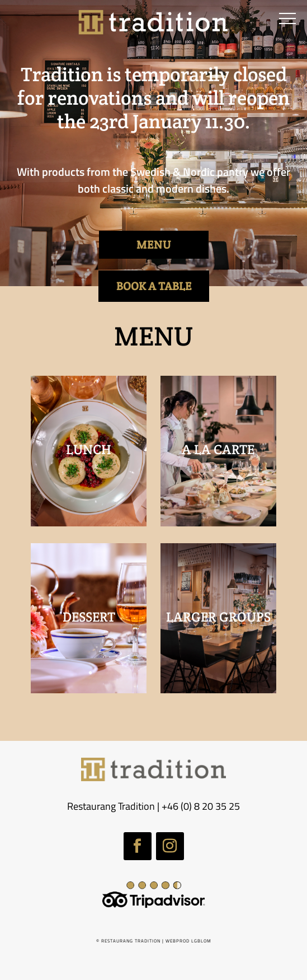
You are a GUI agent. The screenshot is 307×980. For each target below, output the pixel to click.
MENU (154, 245)
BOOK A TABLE (154, 286)
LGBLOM (201, 941)
